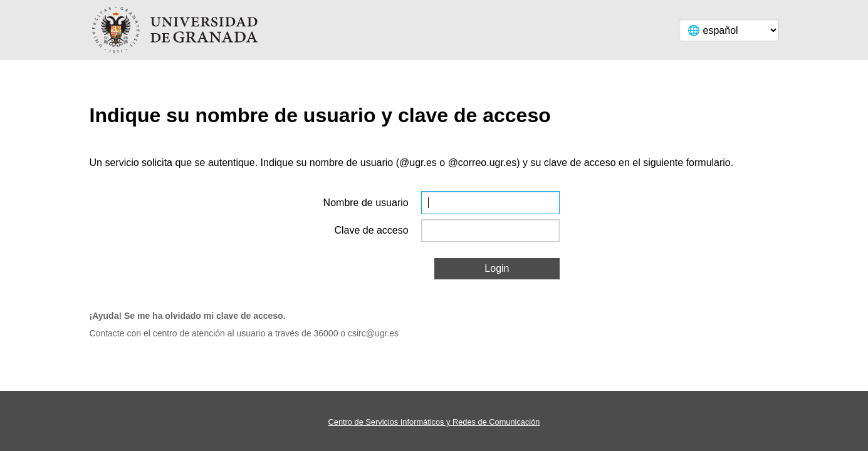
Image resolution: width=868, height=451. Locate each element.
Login (497, 268)
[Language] (729, 30)
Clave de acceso (371, 230)
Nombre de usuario (366, 203)
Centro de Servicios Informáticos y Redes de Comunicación (434, 422)
